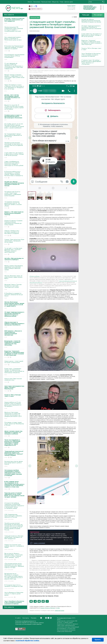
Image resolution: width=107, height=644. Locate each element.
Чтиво (62, 2)
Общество (55, 2)
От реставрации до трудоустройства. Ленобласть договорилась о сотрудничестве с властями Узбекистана (14, 67)
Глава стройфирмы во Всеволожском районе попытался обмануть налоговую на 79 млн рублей (14, 165)
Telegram (48, 618)
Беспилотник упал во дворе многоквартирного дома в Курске (14, 464)
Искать (103, 2)
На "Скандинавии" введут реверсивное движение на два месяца (14, 136)
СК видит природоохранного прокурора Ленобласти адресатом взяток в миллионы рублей (91, 28)
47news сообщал (35, 276)
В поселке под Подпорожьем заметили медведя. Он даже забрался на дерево (14, 49)
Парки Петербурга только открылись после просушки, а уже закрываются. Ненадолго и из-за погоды (14, 88)
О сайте (18, 618)
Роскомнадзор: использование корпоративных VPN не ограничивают (14, 57)
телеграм (34, 6)
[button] (31, 601)
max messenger (36, 6)
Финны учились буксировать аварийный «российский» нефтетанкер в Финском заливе (14, 269)
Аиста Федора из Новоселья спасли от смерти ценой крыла (14, 595)
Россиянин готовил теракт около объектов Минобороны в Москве (14, 425)
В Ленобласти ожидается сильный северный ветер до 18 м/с (14, 296)
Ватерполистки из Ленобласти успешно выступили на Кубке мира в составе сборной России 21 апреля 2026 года (14, 577)
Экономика (37, 2)
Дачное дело (69, 2)
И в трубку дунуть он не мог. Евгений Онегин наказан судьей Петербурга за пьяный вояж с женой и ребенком (14, 127)
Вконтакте (41, 618)
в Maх (58, 608)
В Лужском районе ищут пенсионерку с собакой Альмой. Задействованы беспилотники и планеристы (14, 175)
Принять (98, 640)
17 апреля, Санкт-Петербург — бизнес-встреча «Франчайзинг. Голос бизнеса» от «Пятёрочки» (91, 62)
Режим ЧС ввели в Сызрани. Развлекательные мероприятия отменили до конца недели (14, 224)
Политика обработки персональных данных (30, 623)
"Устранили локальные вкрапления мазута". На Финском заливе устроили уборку (14, 205)
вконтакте (32, 6)
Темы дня (86, 15)
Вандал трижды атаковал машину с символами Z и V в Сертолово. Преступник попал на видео (14, 78)
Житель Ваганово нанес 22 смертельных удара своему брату (14, 278)
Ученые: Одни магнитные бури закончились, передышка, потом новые (14, 242)
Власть (30, 2)
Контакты (26, 618)
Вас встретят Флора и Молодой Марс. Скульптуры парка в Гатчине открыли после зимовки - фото (14, 557)
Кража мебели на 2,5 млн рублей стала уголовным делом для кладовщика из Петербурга (14, 405)
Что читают (98, 15)
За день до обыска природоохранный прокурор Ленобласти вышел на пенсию (91, 21)
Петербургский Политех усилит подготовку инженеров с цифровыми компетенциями (14, 195)
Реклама (34, 618)
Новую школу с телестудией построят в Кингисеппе (14, 363)
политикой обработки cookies (27, 641)
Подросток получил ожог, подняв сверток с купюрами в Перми (14, 547)
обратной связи (60, 611)
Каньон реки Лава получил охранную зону (14, 381)
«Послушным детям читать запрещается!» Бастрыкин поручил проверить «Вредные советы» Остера (14, 567)
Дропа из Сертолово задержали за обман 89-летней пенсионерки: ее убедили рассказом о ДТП (14, 416)
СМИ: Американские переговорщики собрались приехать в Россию (14, 517)
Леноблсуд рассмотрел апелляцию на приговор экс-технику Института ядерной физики (14, 146)
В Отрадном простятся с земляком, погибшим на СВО (14, 587)
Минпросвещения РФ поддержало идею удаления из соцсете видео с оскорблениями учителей (14, 30)
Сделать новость (36, 9)
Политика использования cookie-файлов (28, 624)
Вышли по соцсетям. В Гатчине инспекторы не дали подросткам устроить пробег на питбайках (14, 108)
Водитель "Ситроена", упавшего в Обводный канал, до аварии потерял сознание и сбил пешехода (91, 42)
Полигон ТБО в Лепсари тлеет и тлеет (91, 49)
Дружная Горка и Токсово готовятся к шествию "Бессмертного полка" (14, 287)
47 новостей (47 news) (65, 618)
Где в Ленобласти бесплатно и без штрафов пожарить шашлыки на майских (91, 55)
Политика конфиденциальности (26, 621)
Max (51, 618)
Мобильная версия (30, 6)
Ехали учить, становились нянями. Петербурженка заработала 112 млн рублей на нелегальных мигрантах (14, 372)
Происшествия (46, 2)
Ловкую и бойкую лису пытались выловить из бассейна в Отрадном (14, 233)
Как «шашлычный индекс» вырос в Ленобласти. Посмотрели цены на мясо (14, 40)
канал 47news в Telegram (48, 608)
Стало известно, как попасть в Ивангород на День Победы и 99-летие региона (14, 155)
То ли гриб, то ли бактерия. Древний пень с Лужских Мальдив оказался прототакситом (14, 251)
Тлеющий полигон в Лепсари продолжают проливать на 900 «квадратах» (14, 538)
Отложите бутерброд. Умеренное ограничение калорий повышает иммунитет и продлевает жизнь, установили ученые (14, 507)
